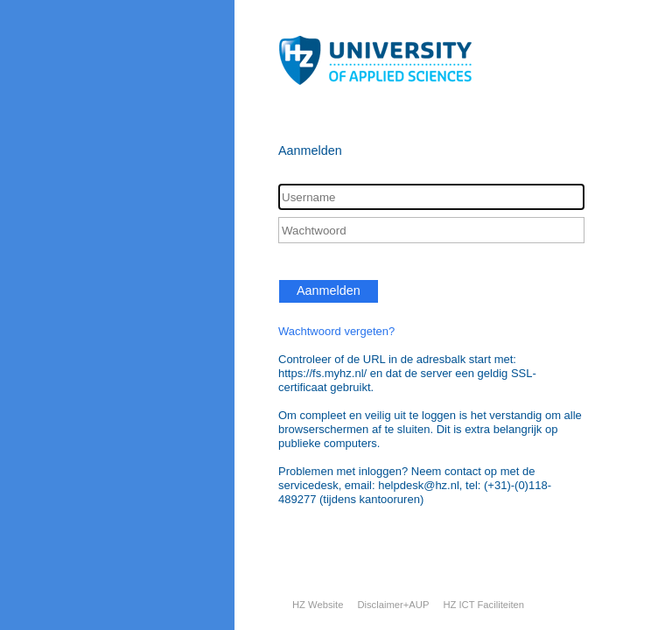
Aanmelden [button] (329, 290)
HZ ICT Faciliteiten (483, 605)
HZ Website (318, 605)
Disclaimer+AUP (393, 605)
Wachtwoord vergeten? (336, 331)
